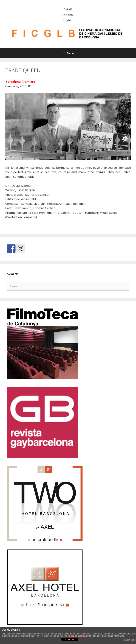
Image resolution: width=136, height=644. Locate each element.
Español (68, 15)
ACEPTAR (70, 639)
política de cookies (76, 636)
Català (68, 9)
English (68, 20)
